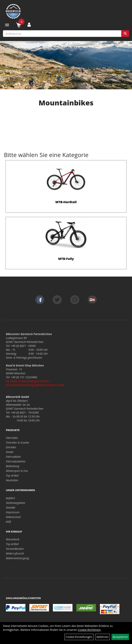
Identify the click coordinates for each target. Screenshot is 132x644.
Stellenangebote (16, 503)
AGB (8, 522)
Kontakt (11, 507)
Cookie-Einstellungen (79, 637)
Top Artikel (12, 475)
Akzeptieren (120, 637)
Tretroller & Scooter (18, 443)
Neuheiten (12, 480)
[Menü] (7, 25)
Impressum (13, 512)
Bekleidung (13, 466)
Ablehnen (102, 637)
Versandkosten (15, 549)
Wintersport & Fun (17, 471)
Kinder (10, 452)
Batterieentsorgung (17, 558)
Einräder (11, 447)
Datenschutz (13, 517)
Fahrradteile (13, 457)
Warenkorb (13, 539)
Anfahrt (10, 498)
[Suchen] (125, 34)
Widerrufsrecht (15, 553)
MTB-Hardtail (66, 202)
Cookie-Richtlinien (89, 630)
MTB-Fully (66, 259)
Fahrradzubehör (16, 461)
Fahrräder (12, 438)
